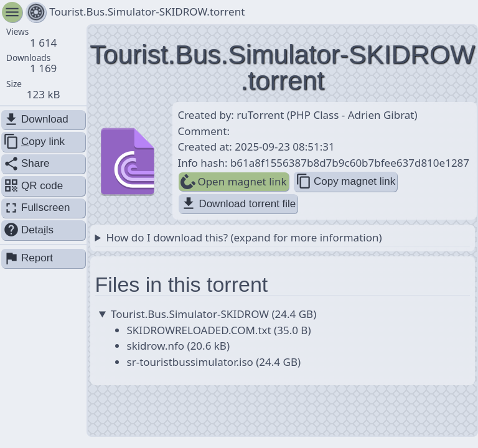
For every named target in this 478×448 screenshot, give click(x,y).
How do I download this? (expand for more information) (244, 237)
